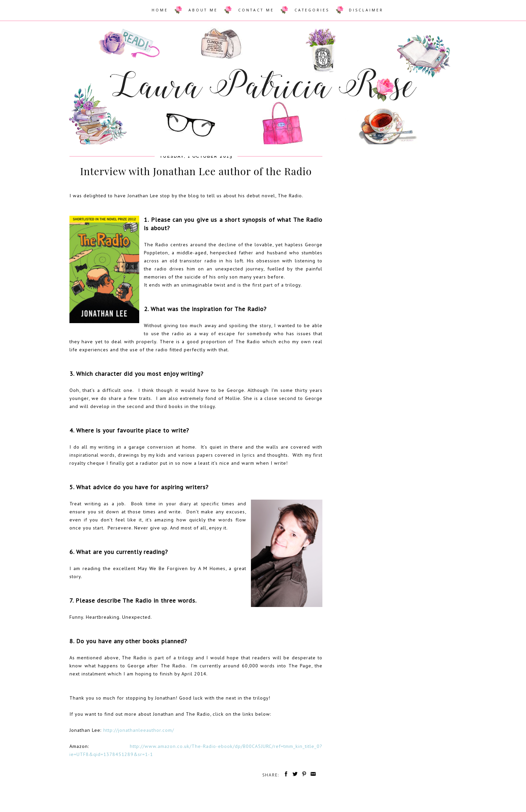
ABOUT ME (203, 10)
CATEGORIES (312, 10)
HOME (160, 10)
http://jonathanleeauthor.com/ (139, 730)
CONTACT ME (256, 10)
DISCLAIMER (366, 10)
